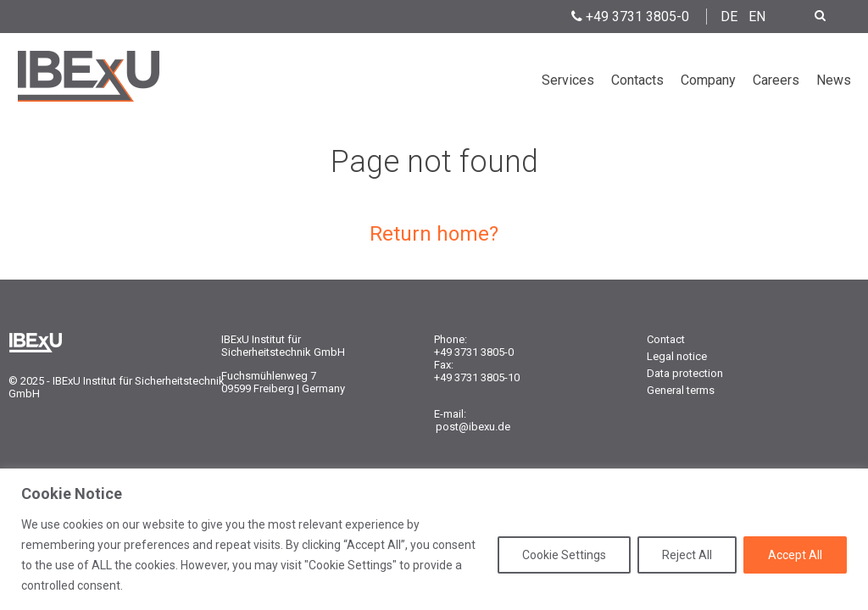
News (834, 80)
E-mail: (450, 414)
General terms (681, 390)
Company (708, 80)
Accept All (795, 555)
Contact (666, 339)
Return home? (434, 234)
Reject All (687, 555)
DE (729, 17)
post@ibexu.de (473, 427)
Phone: (451, 339)
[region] (434, 539)
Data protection (685, 373)
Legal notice (677, 356)
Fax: (444, 365)
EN (757, 17)
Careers (776, 80)
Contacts (637, 80)
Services (568, 80)
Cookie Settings (564, 555)
